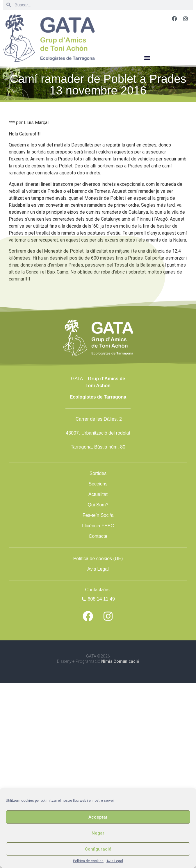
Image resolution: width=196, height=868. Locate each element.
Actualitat (98, 494)
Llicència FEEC (98, 526)
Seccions (98, 484)
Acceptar (98, 817)
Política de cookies (88, 861)
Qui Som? (98, 505)
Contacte (98, 536)
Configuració (98, 849)
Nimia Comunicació (120, 661)
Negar (98, 833)
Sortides (98, 473)
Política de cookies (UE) (98, 559)
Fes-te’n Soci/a (98, 515)
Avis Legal (115, 861)
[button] (147, 57)
